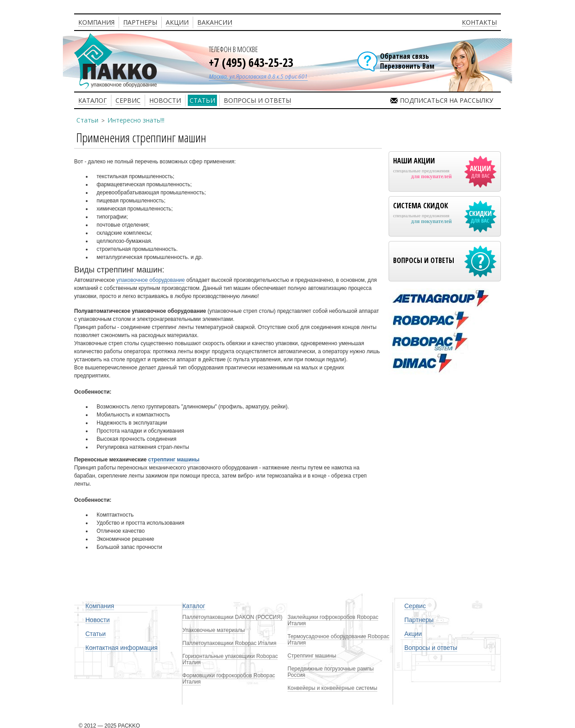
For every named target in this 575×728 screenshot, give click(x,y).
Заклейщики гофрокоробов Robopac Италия (333, 620)
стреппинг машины (174, 460)
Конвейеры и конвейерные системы (332, 688)
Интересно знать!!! (136, 120)
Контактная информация (122, 648)
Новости (97, 620)
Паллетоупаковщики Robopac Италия (229, 643)
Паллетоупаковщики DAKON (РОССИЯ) (232, 617)
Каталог (194, 606)
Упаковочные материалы (214, 630)
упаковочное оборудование (150, 280)
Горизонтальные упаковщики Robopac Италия (230, 659)
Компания (100, 606)
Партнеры (419, 620)
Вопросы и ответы (431, 648)
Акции (413, 634)
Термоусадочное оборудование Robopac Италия (338, 640)
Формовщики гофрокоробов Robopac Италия (229, 679)
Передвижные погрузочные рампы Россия (331, 672)
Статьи (87, 120)
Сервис (415, 606)
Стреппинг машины (312, 656)
